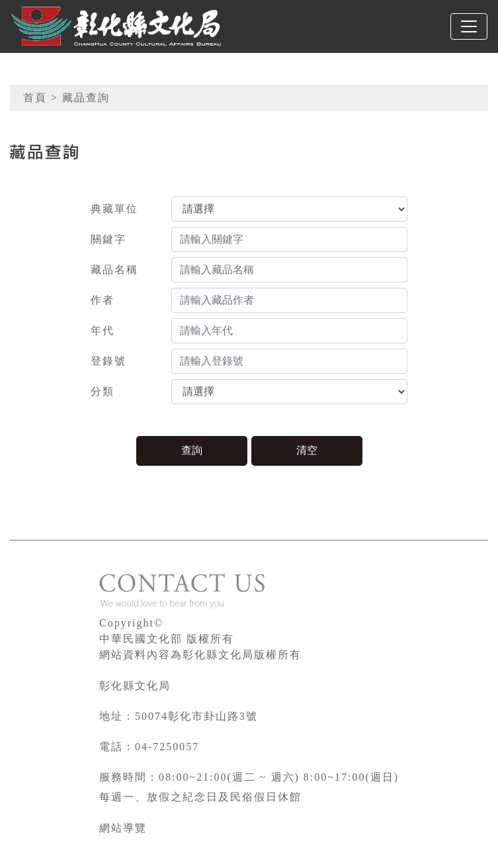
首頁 (35, 98)
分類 (103, 391)
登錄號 (108, 361)
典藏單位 (114, 209)
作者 (103, 300)
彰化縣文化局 (135, 686)
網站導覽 (123, 828)
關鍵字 (108, 239)
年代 (103, 330)
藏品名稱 (114, 270)
